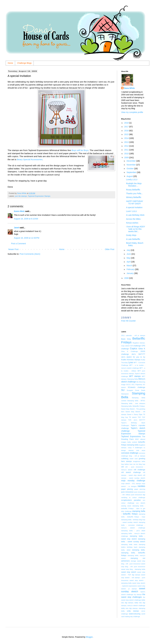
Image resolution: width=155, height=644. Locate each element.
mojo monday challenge (133, 481)
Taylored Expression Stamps (39, 196)
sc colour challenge (137, 497)
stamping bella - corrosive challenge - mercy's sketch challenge (133, 525)
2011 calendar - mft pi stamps (133, 335)
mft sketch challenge (131, 472)
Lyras (131, 362)
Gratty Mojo (131, 235)
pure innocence (127, 492)
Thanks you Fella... (134, 193)
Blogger (89, 637)
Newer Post (13, 249)
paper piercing (140, 489)
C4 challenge (136, 346)
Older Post (110, 249)
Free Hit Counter (128, 321)
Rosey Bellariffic (133, 190)
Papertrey (139, 385)
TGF (139, 417)
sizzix (129, 506)
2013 (127, 142)
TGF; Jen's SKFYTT (137, 420)
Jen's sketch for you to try (133, 357)
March (130, 266)
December (131, 161)
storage (133, 561)
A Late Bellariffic (133, 239)
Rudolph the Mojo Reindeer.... (134, 185)
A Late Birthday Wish (135, 215)
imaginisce (137, 461)
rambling (124, 497)
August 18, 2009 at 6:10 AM (26, 219)
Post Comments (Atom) (30, 254)
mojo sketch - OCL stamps (131, 484)
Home (10, 63)
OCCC (128, 385)
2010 (127, 154)
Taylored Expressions (131, 436)
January (130, 273)
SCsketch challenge (136, 387)
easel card (134, 459)
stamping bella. (139, 550)
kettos (127, 464)
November (131, 165)
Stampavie (125, 394)
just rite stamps (21, 196)
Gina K (142, 349)
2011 (127, 150)
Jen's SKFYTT (138, 354)
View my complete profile (132, 112)
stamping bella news (129, 544)
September (132, 172)
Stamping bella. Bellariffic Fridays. (133, 406)
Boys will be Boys (80, 150)
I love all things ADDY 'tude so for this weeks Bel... (136, 229)
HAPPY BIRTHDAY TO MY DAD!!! (135, 202)
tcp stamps (138, 595)
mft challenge (139, 470)
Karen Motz (19, 211)
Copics (134, 349)
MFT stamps (135, 376)
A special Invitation (134, 207)
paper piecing (127, 489)
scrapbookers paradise (131, 500)
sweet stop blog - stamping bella (133, 569)
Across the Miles (133, 219)
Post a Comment (18, 244)
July (129, 250)
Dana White (129, 88)
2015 (127, 134)
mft (122, 467)
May (129, 258)
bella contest (132, 442)
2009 (127, 158)
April (129, 262)
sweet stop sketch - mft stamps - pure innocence (133, 578)
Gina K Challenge (129, 351)
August (130, 176)
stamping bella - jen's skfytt (133, 531)
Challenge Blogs (24, 63)
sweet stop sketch (129, 572)
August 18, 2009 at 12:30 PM (27, 238)
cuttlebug (125, 459)
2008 (127, 278)
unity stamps (133, 611)
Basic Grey (126, 339)
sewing (124, 506)
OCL (133, 385)
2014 (127, 138)
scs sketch (141, 503)
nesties (141, 486)
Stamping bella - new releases (133, 403)
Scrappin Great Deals (136, 390)
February (131, 269)
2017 (127, 127)
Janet (17, 228)
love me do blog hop (137, 464)
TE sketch (133, 417)
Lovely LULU (132, 180)
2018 (127, 123)
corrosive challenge (130, 453)
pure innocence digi (138, 495)
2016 (127, 131)
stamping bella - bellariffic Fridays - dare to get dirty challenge (133, 509)
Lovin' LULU (131, 211)
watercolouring (135, 614)
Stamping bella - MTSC (136, 401)
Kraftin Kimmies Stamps (131, 360)
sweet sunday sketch (133, 590)
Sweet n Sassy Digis (135, 414)
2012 (127, 146)
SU (123, 390)
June (129, 254)
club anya (141, 450)
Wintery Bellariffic (134, 197)
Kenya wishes (132, 223)
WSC (137, 439)
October (130, 169)
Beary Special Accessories (30, 159)
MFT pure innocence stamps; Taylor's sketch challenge (133, 374)
